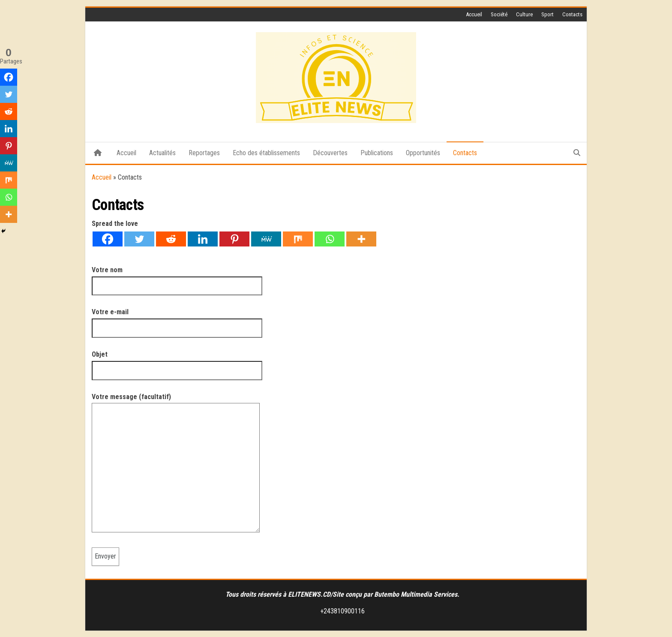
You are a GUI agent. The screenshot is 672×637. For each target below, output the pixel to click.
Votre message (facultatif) (176, 466)
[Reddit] (171, 239)
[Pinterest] (234, 239)
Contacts (572, 14)
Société (499, 14)
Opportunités (423, 153)
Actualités (162, 153)
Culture (524, 14)
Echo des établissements (266, 153)
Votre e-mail (177, 320)
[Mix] (298, 239)
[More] (361, 239)
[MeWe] (266, 239)
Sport (547, 14)
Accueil (474, 14)
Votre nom (177, 278)
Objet (177, 362)
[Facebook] (108, 239)
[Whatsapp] (330, 239)
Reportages (204, 153)
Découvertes (330, 153)
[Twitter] (139, 239)
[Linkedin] (203, 239)
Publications (377, 153)
